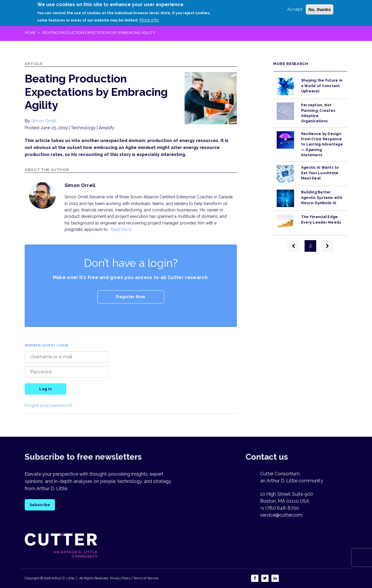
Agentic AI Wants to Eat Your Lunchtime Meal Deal (320, 173)
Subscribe (40, 505)
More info (149, 20)
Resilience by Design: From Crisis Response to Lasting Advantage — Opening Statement (322, 144)
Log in (45, 389)
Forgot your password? (49, 405)
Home (30, 33)
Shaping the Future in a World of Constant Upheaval (322, 86)
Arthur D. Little (62, 578)
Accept (295, 9)
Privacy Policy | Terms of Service (134, 578)
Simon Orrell (44, 121)
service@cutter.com (281, 515)
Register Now (131, 297)
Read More (121, 229)
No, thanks (320, 9)
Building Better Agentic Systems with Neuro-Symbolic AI (322, 198)
